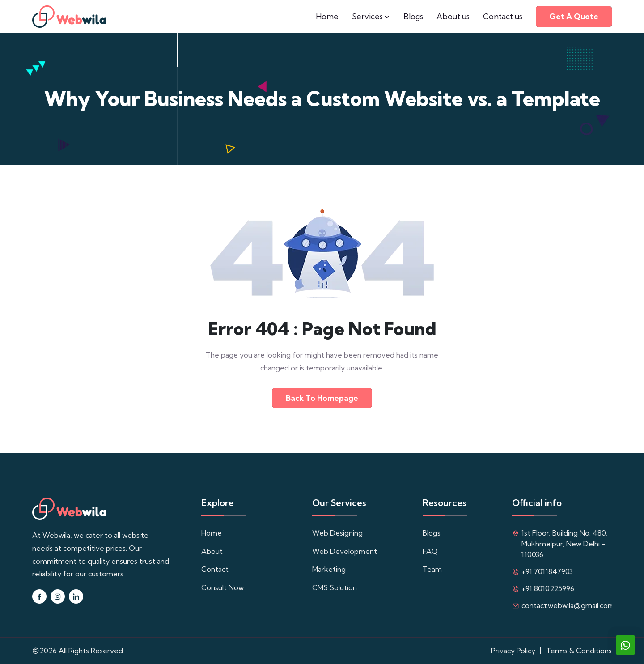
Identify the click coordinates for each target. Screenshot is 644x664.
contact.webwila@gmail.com (568, 605)
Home (327, 16)
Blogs (413, 16)
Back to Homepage (322, 398)
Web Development (345, 551)
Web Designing (337, 533)
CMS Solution (335, 587)
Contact (215, 569)
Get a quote (574, 16)
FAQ (430, 551)
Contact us (503, 16)
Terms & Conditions (579, 651)
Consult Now (222, 587)
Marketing (329, 569)
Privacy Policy (513, 651)
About (212, 551)
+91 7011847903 (547, 571)
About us (453, 16)
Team (432, 569)
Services (371, 16)
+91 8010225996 (548, 588)
